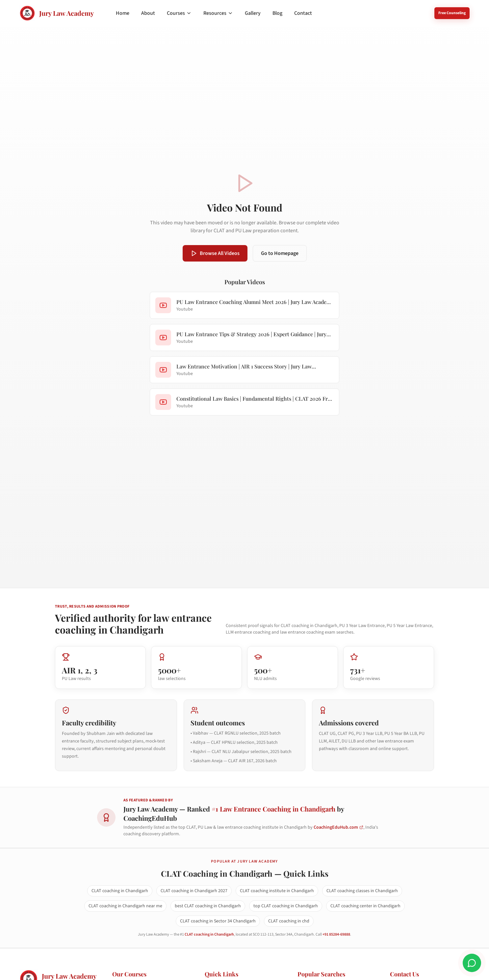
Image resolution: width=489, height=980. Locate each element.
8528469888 (412, 13)
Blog (277, 13)
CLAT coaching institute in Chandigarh (277, 891)
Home (123, 13)
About (148, 13)
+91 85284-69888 (336, 934)
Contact (303, 13)
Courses (179, 13)
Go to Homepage (280, 253)
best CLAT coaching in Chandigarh (208, 906)
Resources (218, 13)
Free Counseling (452, 13)
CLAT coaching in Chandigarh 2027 (194, 891)
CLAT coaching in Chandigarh (120, 891)
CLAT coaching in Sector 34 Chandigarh (218, 921)
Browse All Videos (215, 253)
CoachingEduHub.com (338, 827)
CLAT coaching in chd (289, 921)
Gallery (253, 13)
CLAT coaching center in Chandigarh (365, 906)
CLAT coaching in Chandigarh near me (125, 906)
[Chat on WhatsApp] (472, 963)
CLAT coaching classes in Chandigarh (362, 891)
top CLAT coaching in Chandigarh (286, 906)
